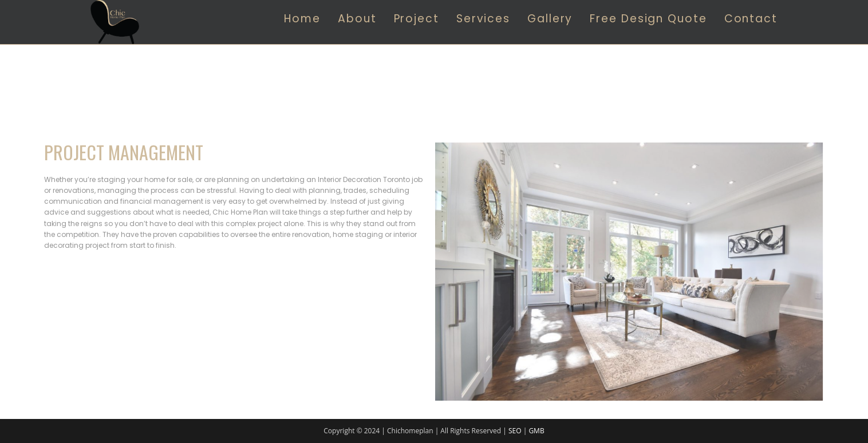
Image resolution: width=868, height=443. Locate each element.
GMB (536, 431)
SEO (515, 431)
